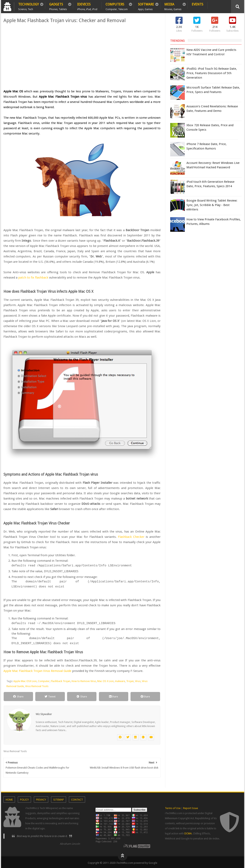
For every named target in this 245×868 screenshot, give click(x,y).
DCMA (188, 832)
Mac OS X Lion (105, 680)
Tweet (50, 695)
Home (9, 798)
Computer (44, 680)
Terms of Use (173, 807)
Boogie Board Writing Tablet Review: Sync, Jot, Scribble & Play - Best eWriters (212, 205)
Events (197, 4)
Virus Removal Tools (37, 685)
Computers (117, 6)
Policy (24, 798)
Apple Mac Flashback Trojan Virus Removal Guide (37, 670)
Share (18, 695)
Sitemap (59, 798)
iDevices (87, 6)
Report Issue (191, 807)
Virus (138, 680)
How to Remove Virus (84, 680)
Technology (29, 6)
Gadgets (58, 6)
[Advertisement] (82, 56)
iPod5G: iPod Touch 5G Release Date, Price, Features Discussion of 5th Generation (212, 73)
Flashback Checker (132, 537)
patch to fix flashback (33, 278)
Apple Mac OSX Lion (25, 680)
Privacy (41, 798)
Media (173, 6)
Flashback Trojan (61, 680)
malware (120, 680)
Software (146, 6)
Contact (77, 798)
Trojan (130, 680)
